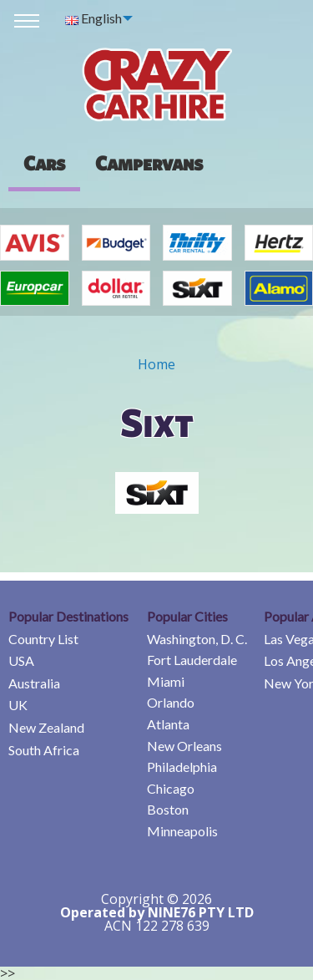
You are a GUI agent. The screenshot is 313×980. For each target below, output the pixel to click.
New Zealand (46, 727)
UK (18, 705)
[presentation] (149, 163)
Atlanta (168, 724)
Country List (43, 639)
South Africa (44, 750)
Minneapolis (182, 831)
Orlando (171, 702)
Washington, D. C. (197, 639)
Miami (166, 681)
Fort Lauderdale (192, 660)
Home (156, 364)
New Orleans (184, 746)
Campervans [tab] (149, 163)
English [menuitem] (93, 18)
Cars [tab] (44, 163)
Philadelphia (182, 767)
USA (21, 660)
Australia (34, 683)
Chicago (171, 788)
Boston (168, 809)
